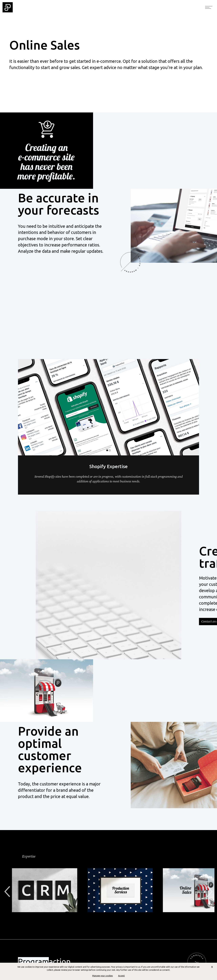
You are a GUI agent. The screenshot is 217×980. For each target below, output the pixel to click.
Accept (121, 976)
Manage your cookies (102, 976)
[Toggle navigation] (209, 7)
